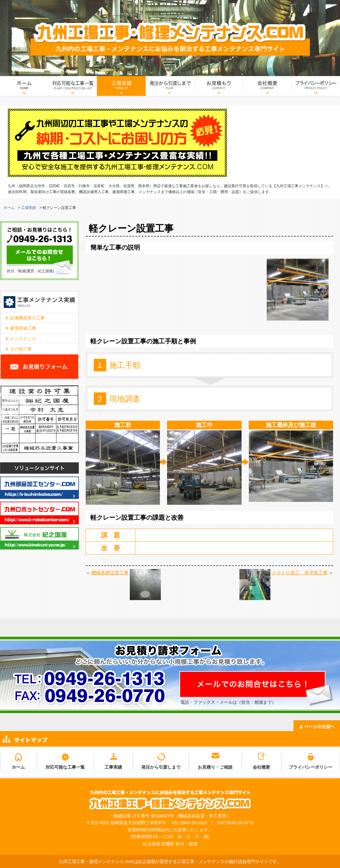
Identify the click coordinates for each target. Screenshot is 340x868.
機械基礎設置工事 (110, 573)
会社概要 (267, 88)
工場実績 (121, 88)
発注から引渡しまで (170, 88)
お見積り (219, 88)
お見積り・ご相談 (215, 767)
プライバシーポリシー (316, 88)
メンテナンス (23, 339)
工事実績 (113, 767)
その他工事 (21, 349)
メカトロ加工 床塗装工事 (300, 573)
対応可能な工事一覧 (73, 88)
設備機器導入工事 (27, 318)
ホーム (24, 88)
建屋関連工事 (23, 328)
